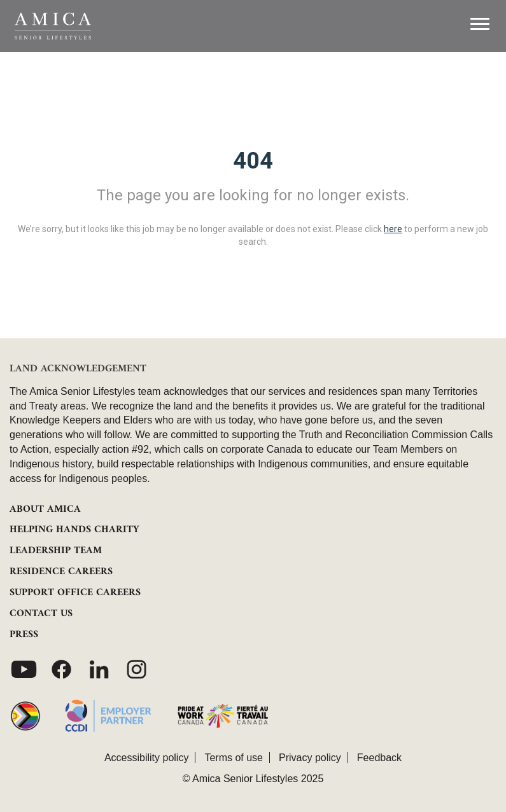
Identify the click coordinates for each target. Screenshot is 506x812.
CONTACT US (41, 614)
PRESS (24, 635)
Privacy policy (310, 758)
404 (253, 161)
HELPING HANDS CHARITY (74, 530)
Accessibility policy (146, 758)
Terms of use (234, 758)
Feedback (379, 758)
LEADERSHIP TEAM (56, 551)
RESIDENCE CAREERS (61, 572)
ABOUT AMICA (45, 509)
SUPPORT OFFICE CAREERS (75, 593)
